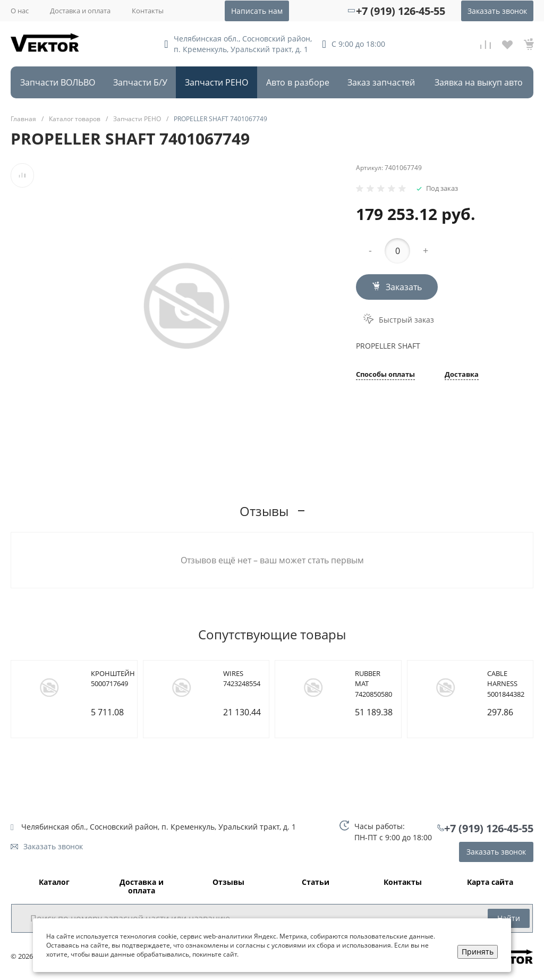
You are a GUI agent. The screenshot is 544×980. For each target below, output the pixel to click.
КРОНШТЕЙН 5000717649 (113, 679)
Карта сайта (490, 882)
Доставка (462, 375)
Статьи (316, 882)
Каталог (54, 882)
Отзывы (228, 882)
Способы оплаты (385, 375)
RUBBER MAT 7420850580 (373, 684)
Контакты (148, 11)
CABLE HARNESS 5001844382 (506, 684)
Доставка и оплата (80, 11)
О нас (20, 11)
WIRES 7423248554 (242, 679)
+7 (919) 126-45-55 (401, 11)
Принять (478, 952)
